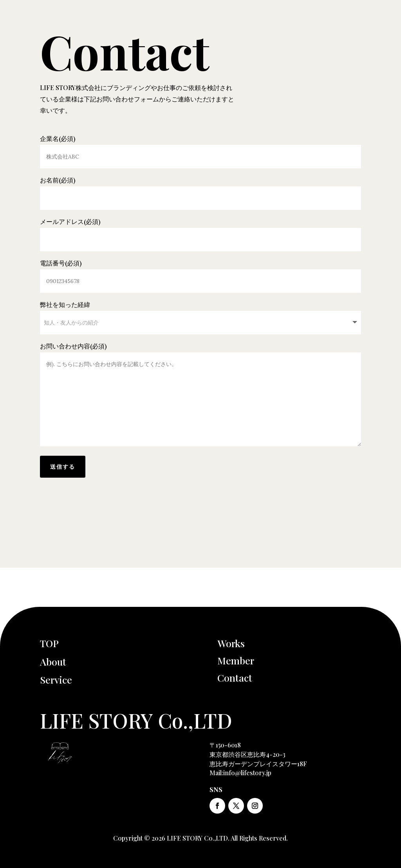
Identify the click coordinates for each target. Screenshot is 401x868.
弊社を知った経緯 (200, 313)
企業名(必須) (200, 147)
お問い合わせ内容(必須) (200, 395)
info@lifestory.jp (247, 773)
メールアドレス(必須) (200, 230)
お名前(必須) (200, 189)
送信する (63, 466)
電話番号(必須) (200, 272)
